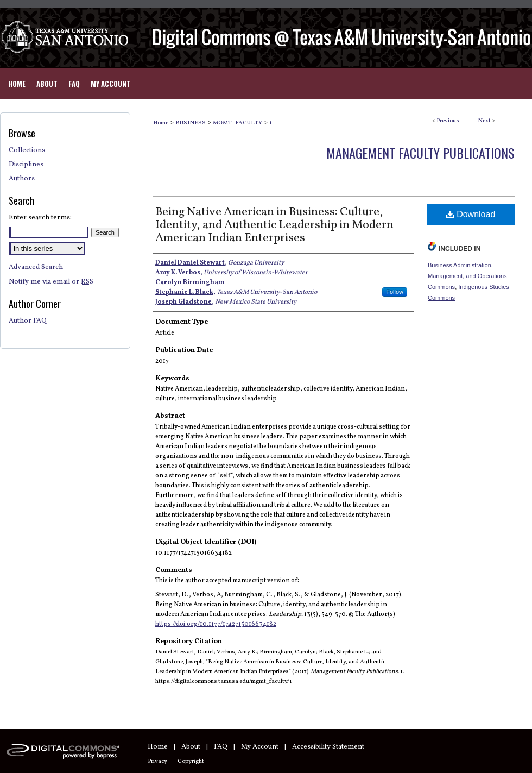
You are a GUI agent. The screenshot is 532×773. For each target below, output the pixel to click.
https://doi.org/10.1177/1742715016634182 (216, 624)
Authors (22, 179)
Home (161, 123)
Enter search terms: (40, 218)
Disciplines (26, 165)
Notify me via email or (51, 282)
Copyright (191, 761)
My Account (260, 747)
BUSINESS (191, 123)
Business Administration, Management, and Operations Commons (467, 276)
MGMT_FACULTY (237, 123)
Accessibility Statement (328, 747)
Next (484, 121)
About (191, 747)
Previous (448, 121)
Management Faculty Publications (420, 153)
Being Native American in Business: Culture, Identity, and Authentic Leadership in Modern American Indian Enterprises (274, 225)
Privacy (157, 761)
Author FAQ (28, 321)
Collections (27, 150)
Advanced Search (36, 267)
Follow (395, 292)
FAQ (221, 747)
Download (471, 214)
